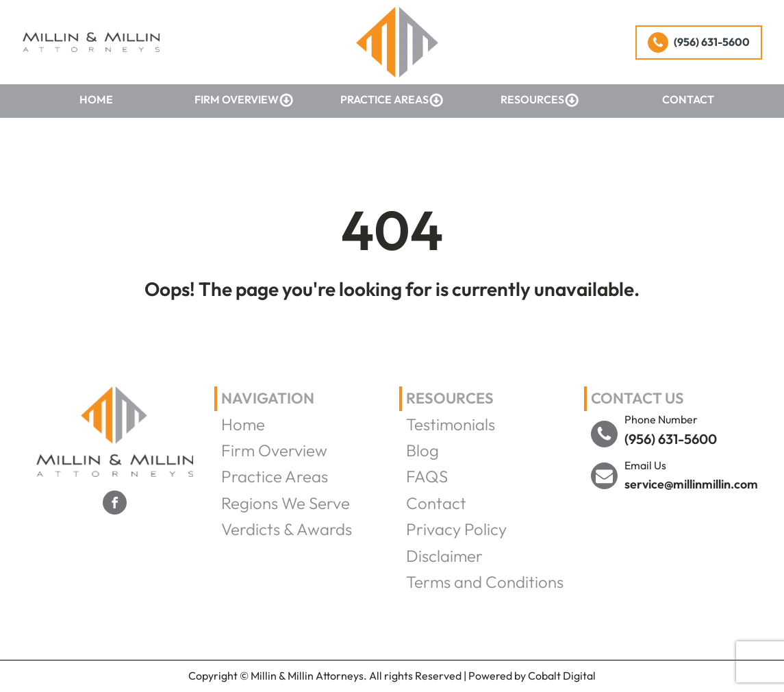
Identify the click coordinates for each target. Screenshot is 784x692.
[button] (699, 42)
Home (96, 99)
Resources (540, 100)
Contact (688, 99)
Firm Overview (244, 100)
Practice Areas (392, 100)
